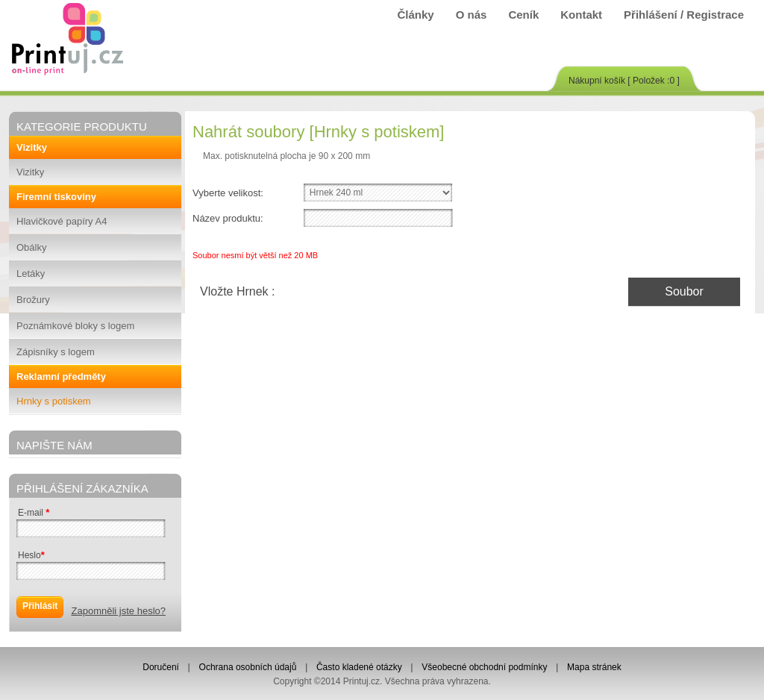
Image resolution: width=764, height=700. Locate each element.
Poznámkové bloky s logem (75, 326)
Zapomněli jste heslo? (119, 611)
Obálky (31, 247)
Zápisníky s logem (56, 352)
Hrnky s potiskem (54, 401)
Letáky (31, 274)
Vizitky (32, 147)
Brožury (33, 300)
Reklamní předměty (61, 376)
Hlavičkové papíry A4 (62, 221)
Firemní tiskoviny (56, 197)
